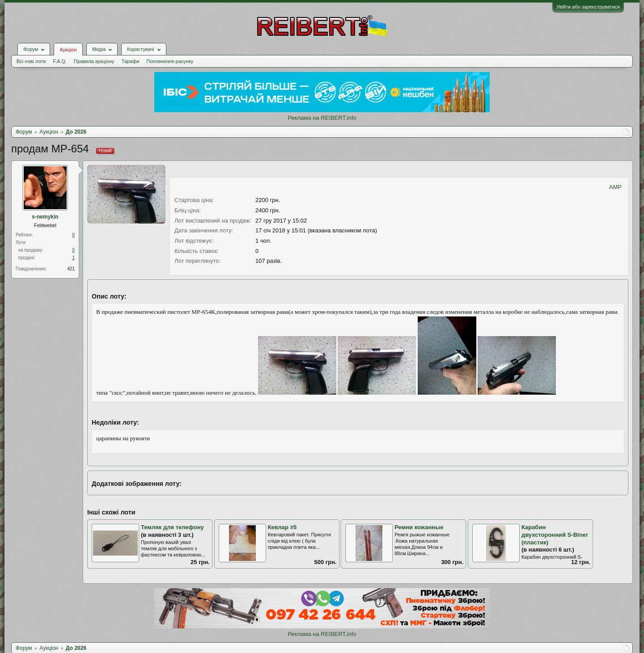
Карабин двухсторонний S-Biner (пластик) (555, 535)
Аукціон (68, 50)
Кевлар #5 (282, 527)
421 (71, 269)
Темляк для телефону (172, 527)
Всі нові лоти (31, 61)
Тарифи (131, 61)
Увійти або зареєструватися (588, 7)
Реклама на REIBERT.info (322, 118)
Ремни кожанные (419, 527)
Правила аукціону (94, 61)
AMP (615, 187)
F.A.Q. (60, 61)
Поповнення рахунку (170, 61)
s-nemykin (45, 217)
